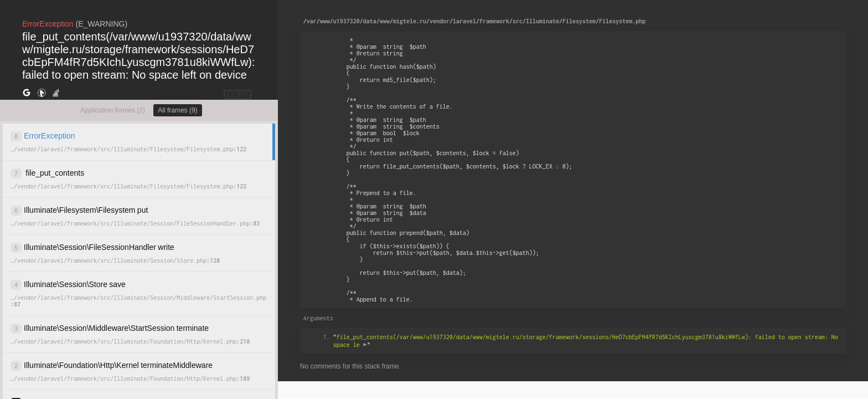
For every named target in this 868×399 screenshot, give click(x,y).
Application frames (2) (113, 110)
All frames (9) (177, 110)
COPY (237, 94)
